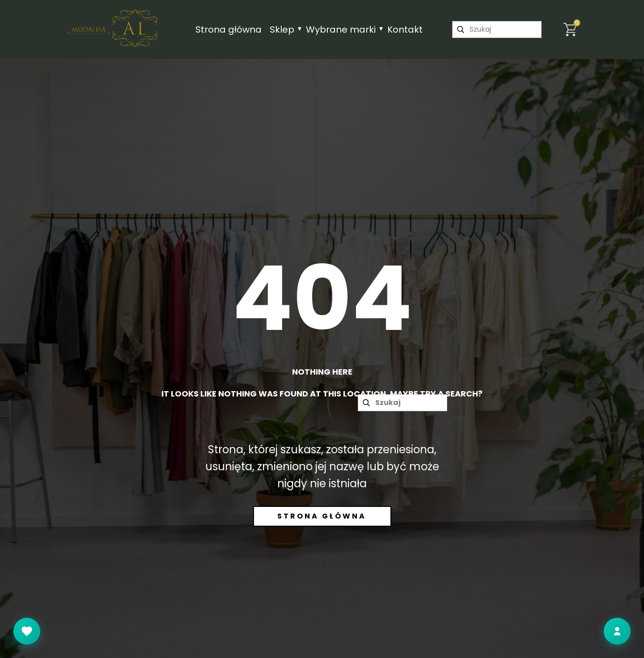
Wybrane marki (341, 30)
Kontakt (405, 30)
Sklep (282, 30)
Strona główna (229, 30)
